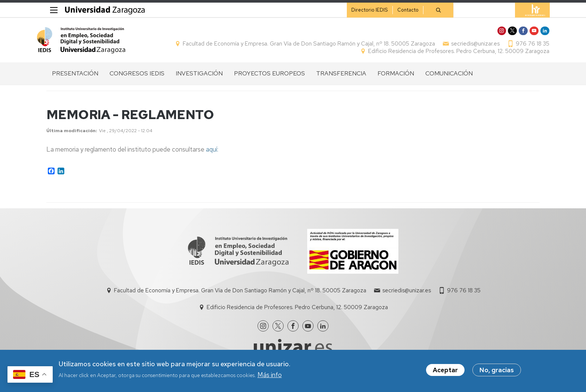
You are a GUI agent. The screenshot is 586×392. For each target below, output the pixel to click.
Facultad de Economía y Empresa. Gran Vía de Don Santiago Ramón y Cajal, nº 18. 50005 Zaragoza (299, 46)
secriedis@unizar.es (466, 46)
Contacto (398, 10)
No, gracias (497, 370)
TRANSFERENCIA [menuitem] (341, 77)
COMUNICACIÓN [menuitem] (449, 77)
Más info (270, 375)
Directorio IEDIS (360, 10)
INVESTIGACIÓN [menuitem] (199, 77)
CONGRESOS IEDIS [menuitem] (137, 77)
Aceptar (445, 370)
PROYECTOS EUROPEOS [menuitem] (269, 77)
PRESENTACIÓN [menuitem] (75, 77)
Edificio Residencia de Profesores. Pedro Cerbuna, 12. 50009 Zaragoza (449, 53)
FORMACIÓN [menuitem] (396, 77)
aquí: (212, 153)
